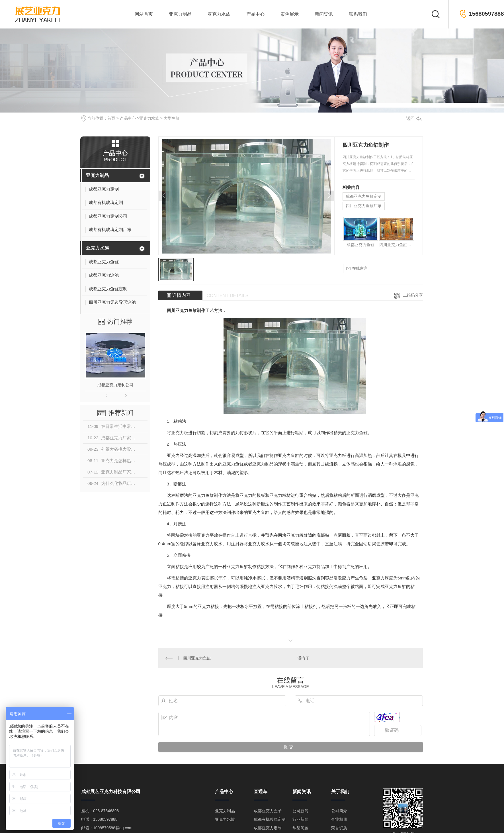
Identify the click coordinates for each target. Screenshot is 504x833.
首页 (111, 118)
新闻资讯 (324, 14)
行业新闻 (300, 819)
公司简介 (339, 810)
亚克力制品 (180, 14)
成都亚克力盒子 (268, 810)
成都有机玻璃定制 (270, 819)
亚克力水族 (219, 14)
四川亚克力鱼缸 (197, 658)
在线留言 (357, 269)
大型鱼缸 (172, 118)
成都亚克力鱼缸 (360, 245)
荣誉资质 (339, 828)
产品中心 (255, 14)
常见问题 (300, 828)
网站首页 (144, 14)
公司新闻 (300, 810)
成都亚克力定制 (268, 828)
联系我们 (358, 14)
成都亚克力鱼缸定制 (364, 196)
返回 (414, 118)
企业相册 (339, 819)
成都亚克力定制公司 (115, 385)
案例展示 (290, 14)
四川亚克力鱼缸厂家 (364, 206)
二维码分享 (413, 295)
